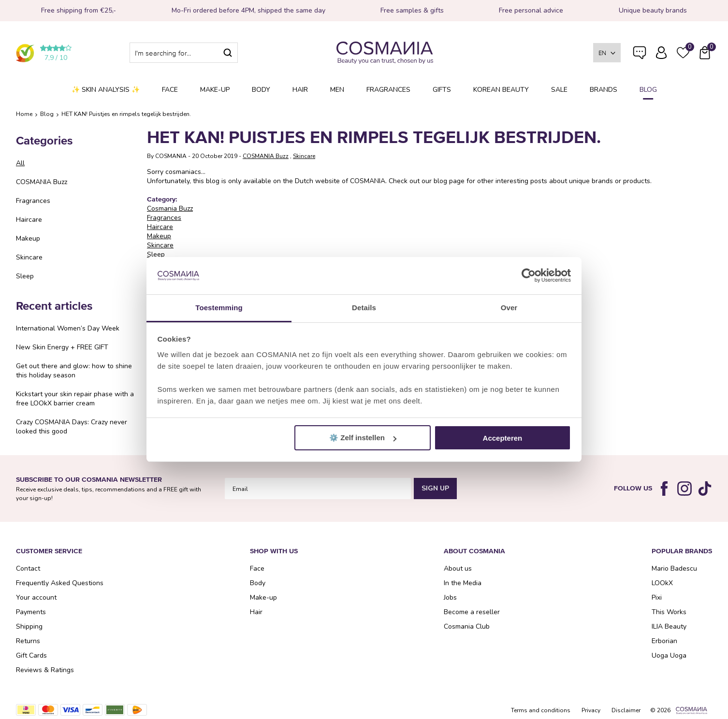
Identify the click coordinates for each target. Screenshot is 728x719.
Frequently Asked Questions (640, 59)
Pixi (657, 597)
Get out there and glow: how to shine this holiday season (74, 371)
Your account (36, 597)
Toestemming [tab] (219, 308)
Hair (300, 90)
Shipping (29, 626)
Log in (661, 53)
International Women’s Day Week (68, 328)
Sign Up (435, 488)
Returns (28, 641)
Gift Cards (31, 655)
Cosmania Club (467, 626)
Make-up (215, 90)
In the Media (463, 583)
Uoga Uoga (669, 655)
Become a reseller (472, 612)
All (20, 163)
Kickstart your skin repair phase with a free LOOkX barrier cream (75, 399)
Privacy (591, 710)
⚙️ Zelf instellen (363, 438)
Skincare (29, 257)
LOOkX (662, 583)
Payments (31, 612)
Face (170, 90)
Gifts (442, 90)
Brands (604, 90)
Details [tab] (364, 308)
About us (458, 568)
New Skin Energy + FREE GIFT (62, 347)
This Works (669, 612)
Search (228, 53)
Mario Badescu (674, 568)
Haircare (29, 220)
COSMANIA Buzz (42, 182)
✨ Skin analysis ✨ (106, 90)
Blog (648, 90)
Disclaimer (626, 710)
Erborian (664, 641)
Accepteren (503, 438)
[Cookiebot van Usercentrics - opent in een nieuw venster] (529, 276)
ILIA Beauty (669, 626)
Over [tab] (509, 308)
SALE (559, 90)
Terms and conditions (541, 710)
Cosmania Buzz (170, 209)
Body (261, 90)
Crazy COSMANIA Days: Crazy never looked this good (72, 427)
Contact (28, 568)
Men (337, 90)
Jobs (450, 597)
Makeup (28, 238)
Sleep (25, 276)
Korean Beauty (501, 90)
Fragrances (388, 90)
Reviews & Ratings (45, 670)
